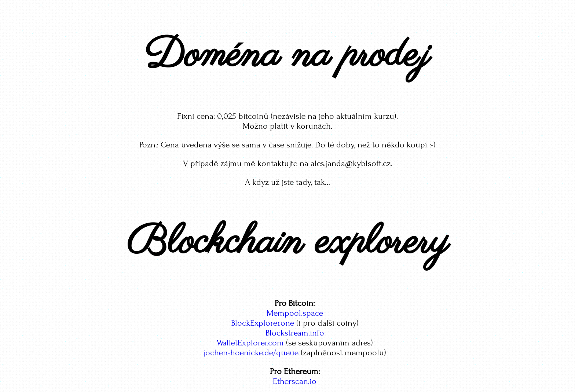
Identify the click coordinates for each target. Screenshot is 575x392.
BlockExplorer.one (263, 323)
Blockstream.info (295, 333)
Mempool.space (295, 313)
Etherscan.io (295, 381)
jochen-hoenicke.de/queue (251, 353)
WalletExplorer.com (250, 343)
